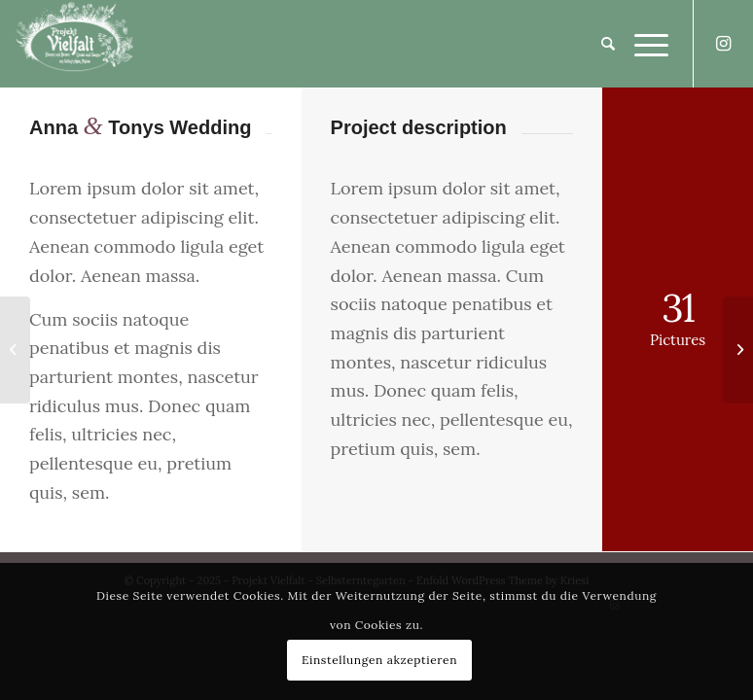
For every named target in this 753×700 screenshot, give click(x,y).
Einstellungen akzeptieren (379, 660)
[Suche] (598, 44)
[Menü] (642, 44)
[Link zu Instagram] (724, 44)
